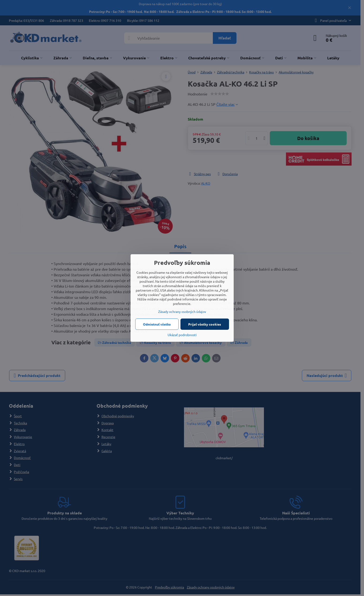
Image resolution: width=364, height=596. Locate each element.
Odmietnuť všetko (157, 324)
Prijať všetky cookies (205, 324)
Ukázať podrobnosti (182, 335)
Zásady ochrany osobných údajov (182, 311)
